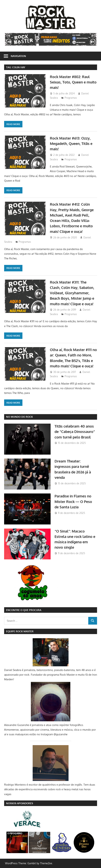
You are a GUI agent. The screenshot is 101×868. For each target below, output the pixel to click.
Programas (71, 98)
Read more (13, 124)
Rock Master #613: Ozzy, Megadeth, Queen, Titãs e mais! (71, 144)
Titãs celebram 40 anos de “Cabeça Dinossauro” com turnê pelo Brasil (75, 432)
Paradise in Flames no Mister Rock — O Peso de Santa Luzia (73, 501)
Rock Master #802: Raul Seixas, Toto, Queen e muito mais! (73, 82)
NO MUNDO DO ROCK (19, 417)
